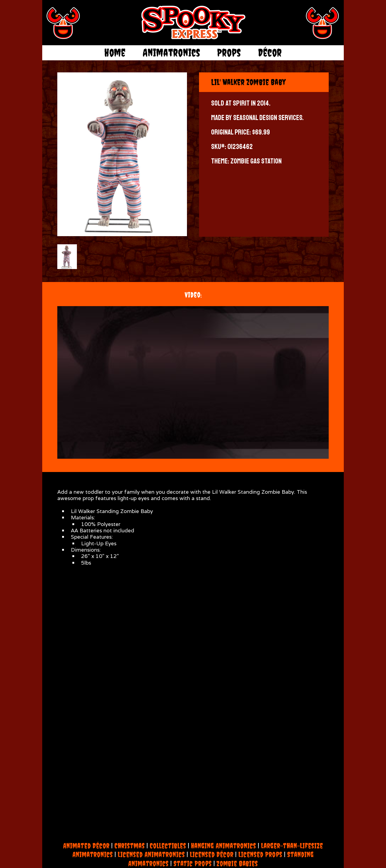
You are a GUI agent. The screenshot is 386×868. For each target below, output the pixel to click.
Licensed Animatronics (151, 854)
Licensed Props (260, 854)
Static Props (193, 863)
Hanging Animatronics (223, 846)
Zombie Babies (237, 863)
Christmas (130, 846)
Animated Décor (86, 846)
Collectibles (168, 846)
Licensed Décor (212, 854)
